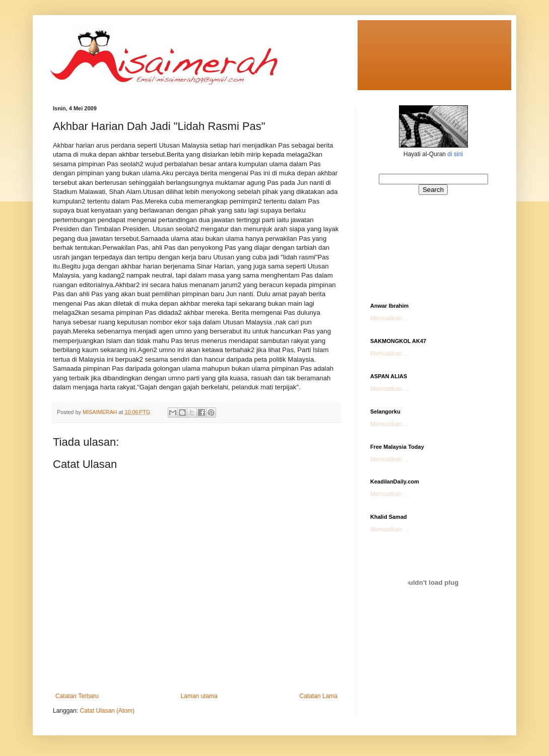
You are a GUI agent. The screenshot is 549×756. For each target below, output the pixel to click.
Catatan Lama (319, 696)
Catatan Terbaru (77, 696)
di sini (455, 154)
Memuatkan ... (389, 318)
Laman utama (199, 696)
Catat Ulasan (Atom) (107, 711)
